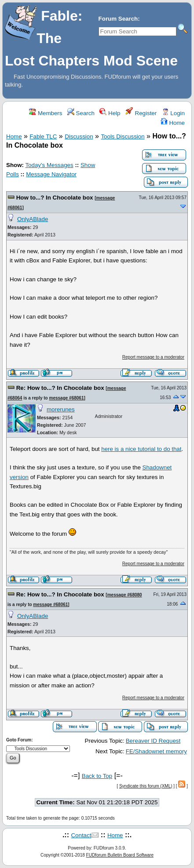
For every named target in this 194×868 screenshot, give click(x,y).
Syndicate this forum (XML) (146, 786)
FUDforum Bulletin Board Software (120, 855)
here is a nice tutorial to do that (141, 449)
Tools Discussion (123, 136)
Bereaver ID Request (153, 741)
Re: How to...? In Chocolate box (60, 388)
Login (173, 113)
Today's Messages (49, 165)
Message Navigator (51, 174)
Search (81, 113)
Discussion (79, 136)
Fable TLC (43, 136)
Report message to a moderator (153, 357)
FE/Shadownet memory (156, 751)
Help (110, 113)
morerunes (61, 409)
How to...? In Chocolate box (55, 198)
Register (141, 113)
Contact (81, 835)
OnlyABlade (33, 219)
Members (46, 113)
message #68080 (125, 595)
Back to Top (97, 776)
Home (173, 123)
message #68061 (67, 398)
